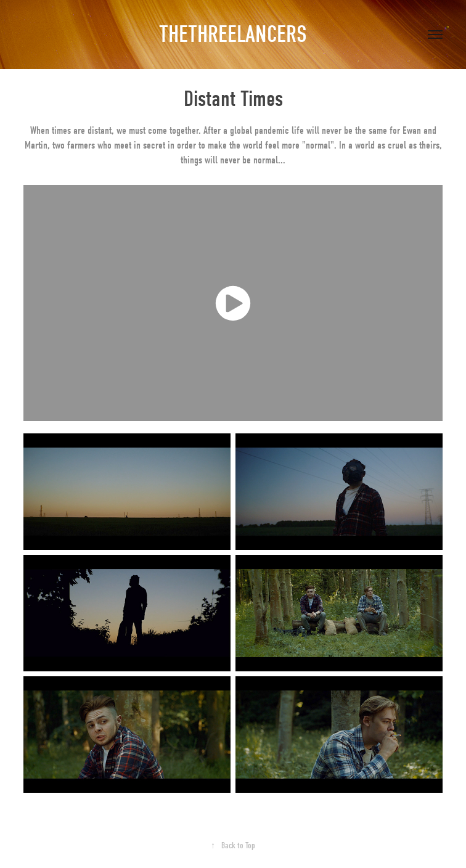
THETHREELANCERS (233, 35)
